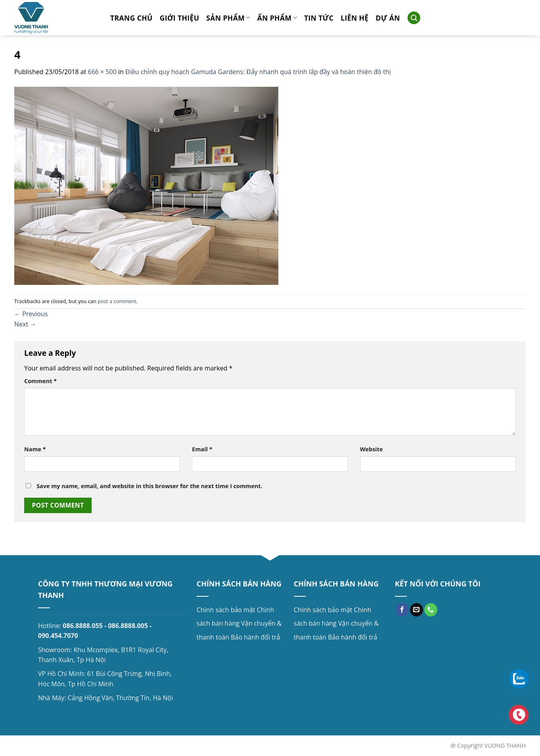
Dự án (388, 18)
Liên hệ (354, 18)
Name (35, 449)
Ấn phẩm (277, 18)
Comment (40, 381)
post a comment (117, 301)
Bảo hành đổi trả (255, 637)
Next (25, 324)
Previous (31, 314)
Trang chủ (131, 18)
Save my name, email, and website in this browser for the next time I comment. (149, 486)
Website (371, 449)
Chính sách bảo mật (226, 610)
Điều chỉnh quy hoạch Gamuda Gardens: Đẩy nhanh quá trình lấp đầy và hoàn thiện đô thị (258, 72)
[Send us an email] (416, 610)
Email (202, 449)
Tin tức (319, 18)
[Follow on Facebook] (402, 610)
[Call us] (431, 610)
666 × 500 (102, 72)
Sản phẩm (228, 18)
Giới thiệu (180, 18)
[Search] (414, 18)
